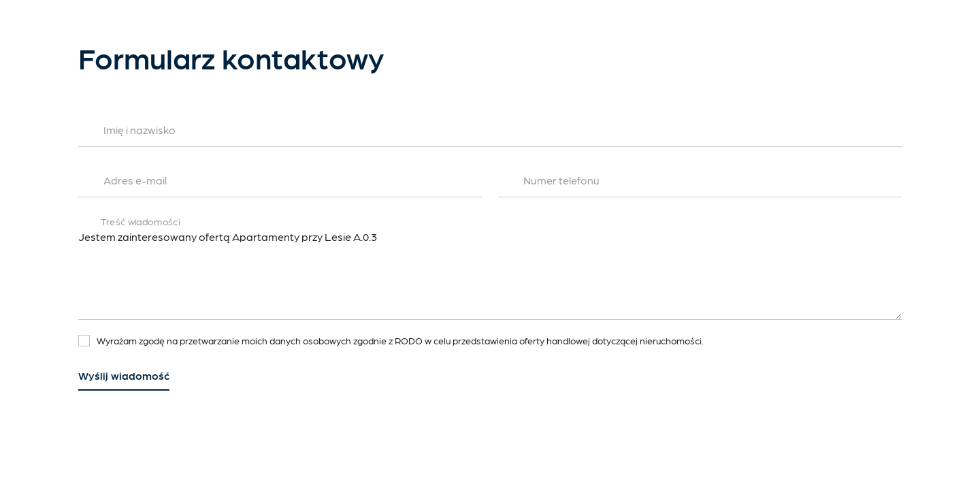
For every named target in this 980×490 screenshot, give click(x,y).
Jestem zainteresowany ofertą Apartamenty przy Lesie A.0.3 (490, 272)
